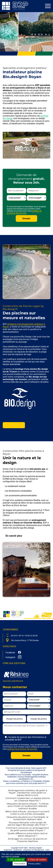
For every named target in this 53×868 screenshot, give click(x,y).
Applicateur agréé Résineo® (16, 676)
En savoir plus (14, 425)
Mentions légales (36, 848)
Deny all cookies (37, 860)
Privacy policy (34, 864)
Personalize (20, 864)
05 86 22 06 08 (31, 636)
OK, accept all (16, 860)
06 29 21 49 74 (17, 636)
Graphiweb (18, 850)
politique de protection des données (24, 212)
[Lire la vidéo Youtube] (27, 145)
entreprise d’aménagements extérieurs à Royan (24, 325)
